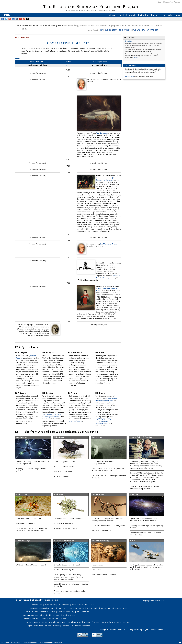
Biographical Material (112, 622)
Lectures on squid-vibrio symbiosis (69, 519)
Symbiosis (58, 494)
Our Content (50, 605)
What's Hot (174, 15)
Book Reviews (69, 615)
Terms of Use (45, 626)
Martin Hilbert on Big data (65, 570)
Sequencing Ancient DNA (102, 531)
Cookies (66, 626)
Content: (34, 608)
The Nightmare (102, 133)
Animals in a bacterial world (66, 528)
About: (35, 605)
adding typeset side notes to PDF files (107, 399)
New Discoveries (84, 612)
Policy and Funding (66, 612)
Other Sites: (32, 622)
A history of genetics (63, 476)
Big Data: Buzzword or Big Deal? (67, 565)
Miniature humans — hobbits (104, 575)
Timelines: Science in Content (71, 608)
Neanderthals (98, 565)
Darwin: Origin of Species (65, 462)
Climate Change (23, 541)
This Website (64, 605)
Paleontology (98, 494)
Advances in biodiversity (26, 524)
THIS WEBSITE (125, 30)
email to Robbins (76, 421)
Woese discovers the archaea (28, 519)
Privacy (57, 626)
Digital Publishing (57, 622)
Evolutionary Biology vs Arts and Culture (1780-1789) (42, 642)
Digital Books (93, 608)
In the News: (32, 612)
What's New (160, 15)
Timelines (145, 15)
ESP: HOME (5, 642)
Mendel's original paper (52, 414)
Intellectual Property (80, 626)
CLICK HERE (130, 76)
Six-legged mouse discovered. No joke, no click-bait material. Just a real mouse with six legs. (147, 567)
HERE (136, 58)
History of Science (92, 622)
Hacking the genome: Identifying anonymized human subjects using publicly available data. (69, 577)
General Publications (49, 619)
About (112, 15)
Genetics (43, 622)
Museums (128, 622)
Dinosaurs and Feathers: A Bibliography (108, 526)
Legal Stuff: (32, 626)
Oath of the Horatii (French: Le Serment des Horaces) (108, 179)
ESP (101, 30)
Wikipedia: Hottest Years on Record (31, 565)
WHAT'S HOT (153, 30)
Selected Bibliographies (50, 615)
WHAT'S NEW (139, 30)
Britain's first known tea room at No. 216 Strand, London (98, 277)
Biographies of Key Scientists (114, 608)
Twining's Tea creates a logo (107, 261)
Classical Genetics (128, 15)
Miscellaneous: (31, 619)
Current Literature (48, 612)
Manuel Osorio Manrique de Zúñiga (107, 290)
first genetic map (52, 416)
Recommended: (30, 615)
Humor (63, 619)
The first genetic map (63, 471)
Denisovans (97, 570)
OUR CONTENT (111, 30)
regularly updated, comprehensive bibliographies (103, 421)
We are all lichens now (63, 524)
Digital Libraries (75, 622)
